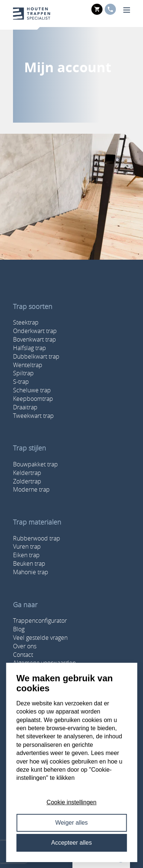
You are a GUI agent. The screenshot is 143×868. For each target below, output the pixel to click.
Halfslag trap (30, 348)
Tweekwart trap (33, 416)
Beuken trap (29, 563)
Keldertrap (27, 473)
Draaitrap (25, 407)
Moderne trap (31, 489)
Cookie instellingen (71, 802)
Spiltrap (23, 373)
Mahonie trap (31, 572)
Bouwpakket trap (35, 464)
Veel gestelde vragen (40, 638)
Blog (19, 629)
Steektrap (26, 322)
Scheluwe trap (32, 390)
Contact (23, 655)
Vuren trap (27, 546)
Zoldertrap (27, 481)
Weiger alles (72, 823)
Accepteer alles (71, 843)
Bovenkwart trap (35, 339)
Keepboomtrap (33, 399)
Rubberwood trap (37, 538)
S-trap (21, 382)
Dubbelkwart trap (36, 356)
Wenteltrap (28, 365)
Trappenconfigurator (40, 621)
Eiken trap (26, 555)
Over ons (25, 646)
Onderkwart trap (35, 331)
